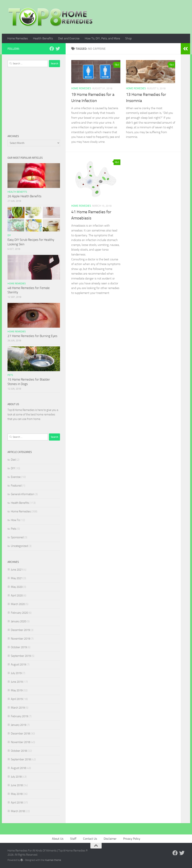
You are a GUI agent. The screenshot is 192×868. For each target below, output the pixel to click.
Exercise (16, 477)
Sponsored (17, 537)
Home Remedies (18, 38)
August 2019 (18, 665)
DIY (9, 235)
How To (15, 520)
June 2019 (17, 682)
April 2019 (17, 699)
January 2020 (18, 621)
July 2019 (16, 673)
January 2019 (18, 725)
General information (22, 494)
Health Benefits (43, 38)
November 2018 (20, 742)
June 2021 (17, 570)
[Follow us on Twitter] (58, 49)
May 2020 (17, 587)
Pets (10, 375)
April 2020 (17, 595)
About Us (58, 839)
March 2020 (18, 604)
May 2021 (17, 578)
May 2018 (17, 794)
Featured (16, 486)
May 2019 (17, 690)
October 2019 (19, 647)
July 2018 (16, 777)
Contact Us (90, 839)
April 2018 (17, 803)
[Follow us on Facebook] (52, 49)
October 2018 (19, 751)
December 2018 (20, 734)
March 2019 (18, 708)
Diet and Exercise (69, 38)
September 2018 (21, 759)
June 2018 (17, 785)
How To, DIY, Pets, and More (102, 38)
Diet (13, 460)
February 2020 (19, 613)
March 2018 (18, 811)
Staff (73, 839)
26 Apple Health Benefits (24, 196)
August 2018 (18, 768)
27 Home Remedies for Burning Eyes (32, 336)
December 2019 (20, 630)
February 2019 (19, 716)
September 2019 (21, 656)
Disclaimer (110, 839)
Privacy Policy (132, 839)
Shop (128, 38)
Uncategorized (19, 546)
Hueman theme (53, 860)
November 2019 (20, 639)
